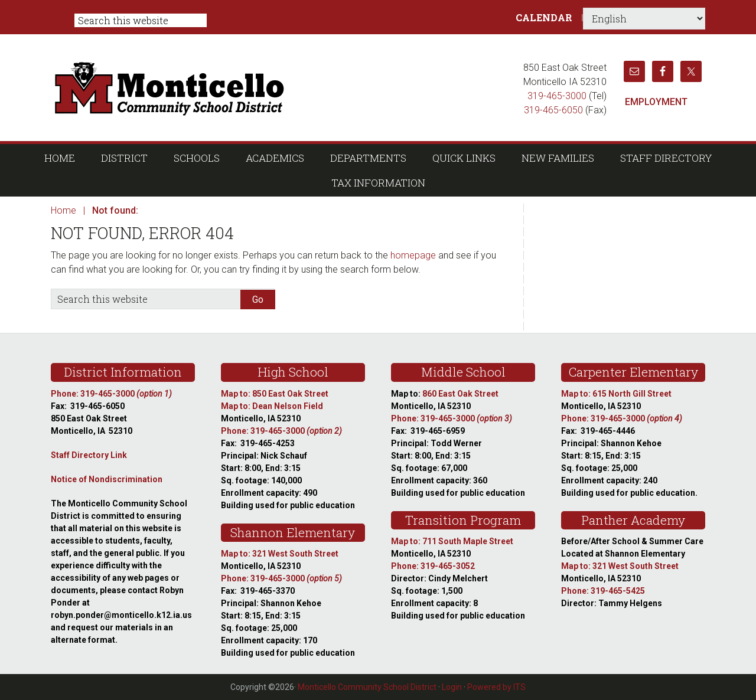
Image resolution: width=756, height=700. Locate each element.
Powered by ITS (496, 687)
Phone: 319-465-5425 (603, 591)
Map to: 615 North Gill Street (616, 394)
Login (452, 687)
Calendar (544, 17)
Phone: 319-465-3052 (433, 566)
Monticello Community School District (282, 87)
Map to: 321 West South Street (280, 554)
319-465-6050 (553, 110)
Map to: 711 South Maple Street (452, 541)
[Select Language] (644, 19)
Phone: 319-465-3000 (111, 394)
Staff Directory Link (89, 455)
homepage (413, 255)
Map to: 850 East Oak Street (275, 394)
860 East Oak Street (460, 394)
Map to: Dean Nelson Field (272, 406)
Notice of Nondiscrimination (107, 479)
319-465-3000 (557, 96)
